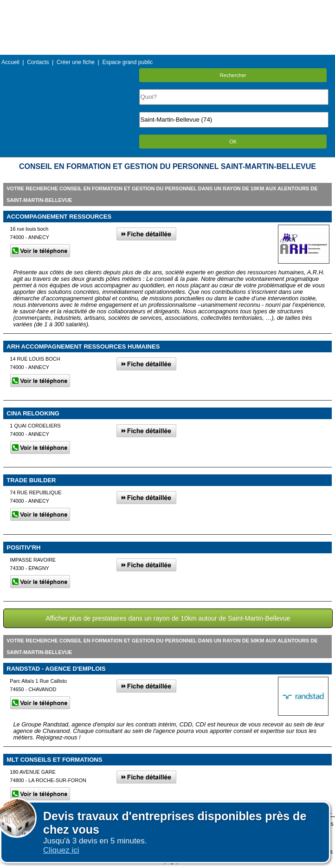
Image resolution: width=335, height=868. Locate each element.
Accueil (10, 62)
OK (233, 142)
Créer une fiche (76, 62)
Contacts (38, 62)
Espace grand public (127, 62)
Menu (167, 7)
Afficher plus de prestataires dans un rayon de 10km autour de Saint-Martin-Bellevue (168, 618)
